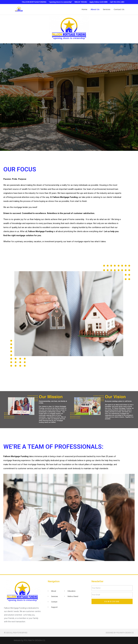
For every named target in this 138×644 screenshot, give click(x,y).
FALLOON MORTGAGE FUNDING (34, 2)
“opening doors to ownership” (60, 2)
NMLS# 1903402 (81, 2)
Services (107, 10)
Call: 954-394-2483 (117, 2)
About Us (95, 10)
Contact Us (119, 10)
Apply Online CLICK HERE (99, 2)
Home (84, 10)
